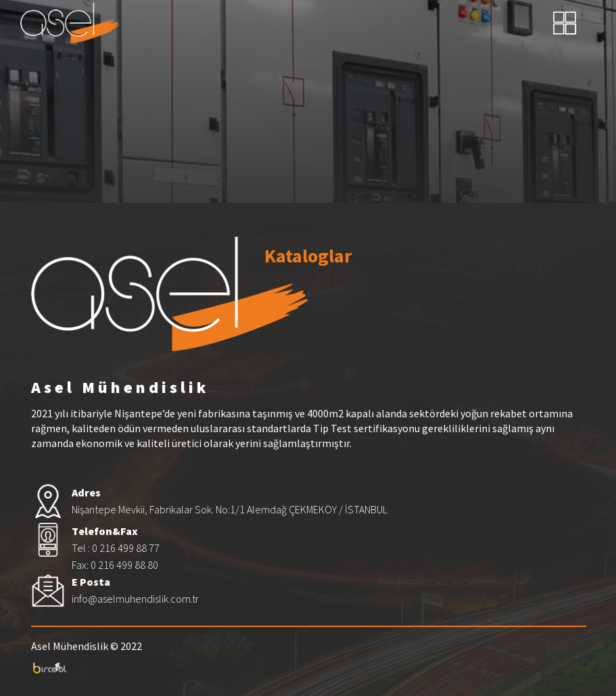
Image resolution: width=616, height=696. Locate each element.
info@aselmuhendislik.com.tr (135, 599)
